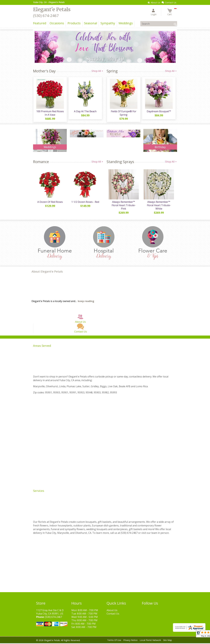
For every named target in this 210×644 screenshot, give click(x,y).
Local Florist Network (150, 641)
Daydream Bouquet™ (159, 112)
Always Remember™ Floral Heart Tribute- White (159, 206)
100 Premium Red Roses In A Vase (50, 113)
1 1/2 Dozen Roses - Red (85, 203)
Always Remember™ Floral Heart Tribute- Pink (123, 206)
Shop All (98, 71)
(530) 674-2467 (46, 16)
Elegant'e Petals (52, 9)
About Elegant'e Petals (47, 272)
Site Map (167, 641)
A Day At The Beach (85, 112)
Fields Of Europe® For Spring (123, 113)
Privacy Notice (130, 641)
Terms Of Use (114, 641)
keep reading (86, 302)
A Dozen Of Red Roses (50, 203)
